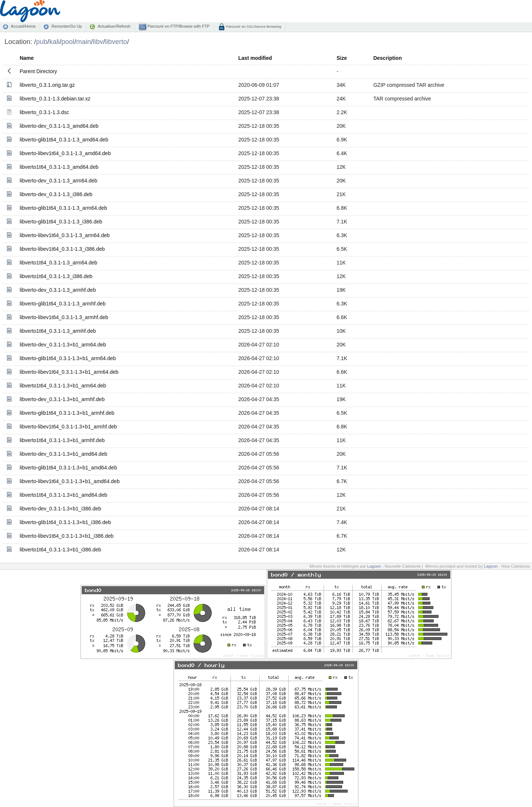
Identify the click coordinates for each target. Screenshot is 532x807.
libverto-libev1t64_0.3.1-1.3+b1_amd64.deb (69, 481)
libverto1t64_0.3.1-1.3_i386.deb (56, 276)
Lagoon (374, 566)
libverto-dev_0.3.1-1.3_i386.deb (56, 194)
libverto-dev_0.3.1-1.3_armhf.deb (58, 290)
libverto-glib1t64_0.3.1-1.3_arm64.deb (63, 208)
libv (98, 42)
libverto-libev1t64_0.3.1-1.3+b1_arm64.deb (69, 372)
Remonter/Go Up (66, 26)
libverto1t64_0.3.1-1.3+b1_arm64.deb (63, 386)
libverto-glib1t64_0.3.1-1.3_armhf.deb (63, 304)
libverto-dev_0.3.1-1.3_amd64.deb (59, 126)
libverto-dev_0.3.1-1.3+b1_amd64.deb (63, 454)
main (83, 42)
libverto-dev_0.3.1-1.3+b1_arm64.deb (63, 345)
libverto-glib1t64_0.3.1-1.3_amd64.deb (64, 140)
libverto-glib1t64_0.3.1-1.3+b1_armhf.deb (67, 413)
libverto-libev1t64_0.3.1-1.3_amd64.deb (65, 153)
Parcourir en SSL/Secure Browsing (253, 26)
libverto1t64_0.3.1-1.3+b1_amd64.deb (63, 495)
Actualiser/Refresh (114, 26)
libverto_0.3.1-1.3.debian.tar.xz (55, 99)
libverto (116, 42)
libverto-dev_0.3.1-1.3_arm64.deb (58, 181)
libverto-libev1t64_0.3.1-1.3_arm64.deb (65, 235)
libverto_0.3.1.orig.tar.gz (47, 85)
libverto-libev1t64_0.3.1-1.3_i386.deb (62, 249)
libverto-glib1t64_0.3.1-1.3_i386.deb (61, 222)
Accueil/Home (23, 26)
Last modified (255, 58)
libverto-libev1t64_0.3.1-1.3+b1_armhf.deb (68, 427)
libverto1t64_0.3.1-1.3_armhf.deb (58, 331)
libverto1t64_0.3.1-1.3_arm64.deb (58, 263)
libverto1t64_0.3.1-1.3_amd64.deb (59, 167)
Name (27, 58)
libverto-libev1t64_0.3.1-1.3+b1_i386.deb (66, 536)
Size (342, 58)
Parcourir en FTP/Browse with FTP (178, 26)
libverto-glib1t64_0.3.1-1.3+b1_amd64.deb (68, 468)
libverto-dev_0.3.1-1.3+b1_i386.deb (60, 509)
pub (42, 42)
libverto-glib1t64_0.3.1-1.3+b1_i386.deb (65, 522)
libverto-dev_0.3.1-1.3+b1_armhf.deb (62, 399)
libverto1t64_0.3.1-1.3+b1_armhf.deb (62, 440)
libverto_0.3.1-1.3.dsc (44, 112)
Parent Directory (38, 71)
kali (54, 42)
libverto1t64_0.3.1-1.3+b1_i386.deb (60, 550)
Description (387, 58)
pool (68, 42)
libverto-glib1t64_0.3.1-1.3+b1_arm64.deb (68, 358)
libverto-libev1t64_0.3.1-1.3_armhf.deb (64, 317)
